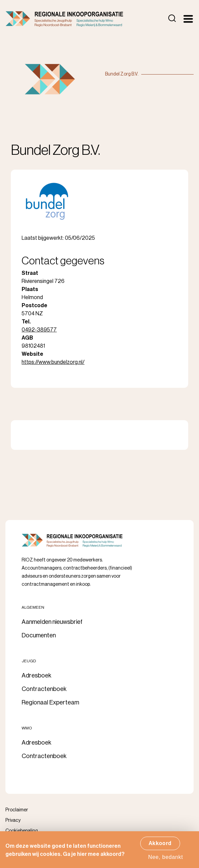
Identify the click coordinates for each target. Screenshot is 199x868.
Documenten (39, 635)
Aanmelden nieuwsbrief (52, 622)
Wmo (27, 728)
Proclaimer (17, 810)
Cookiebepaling (22, 831)
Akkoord (160, 846)
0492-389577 (39, 330)
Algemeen (33, 607)
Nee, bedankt (166, 859)
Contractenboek (44, 689)
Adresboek (36, 675)
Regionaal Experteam (50, 702)
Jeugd (29, 661)
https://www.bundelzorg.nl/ (53, 362)
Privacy (13, 820)
